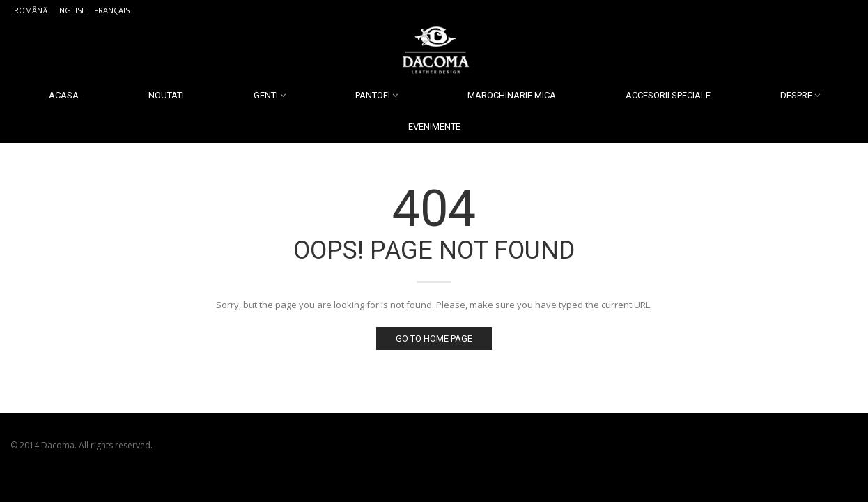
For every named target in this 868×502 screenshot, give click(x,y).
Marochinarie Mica (512, 95)
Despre (796, 95)
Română (31, 10)
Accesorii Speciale (668, 95)
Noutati (166, 95)
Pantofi (373, 95)
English (71, 10)
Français (112, 10)
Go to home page (434, 339)
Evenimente (434, 127)
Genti (266, 95)
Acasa (64, 95)
